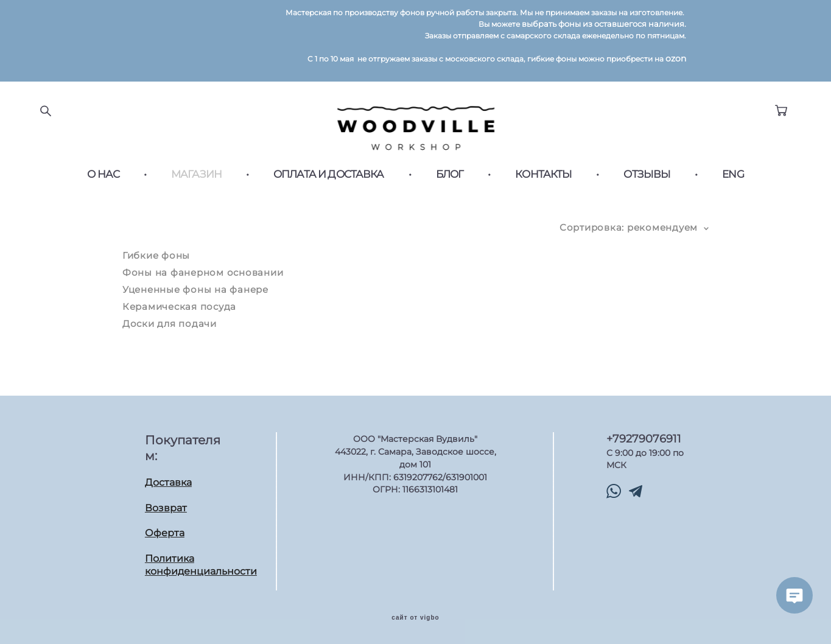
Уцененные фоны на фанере (195, 297)
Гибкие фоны (156, 263)
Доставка (168, 480)
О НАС (103, 182)
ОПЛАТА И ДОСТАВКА (329, 182)
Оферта (165, 530)
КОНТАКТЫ (543, 182)
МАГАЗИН (196, 182)
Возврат (166, 505)
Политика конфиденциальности (201, 562)
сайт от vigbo (415, 615)
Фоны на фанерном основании (203, 280)
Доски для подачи (170, 331)
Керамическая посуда (179, 314)
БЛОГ (450, 182)
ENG (733, 182)
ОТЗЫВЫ (647, 182)
